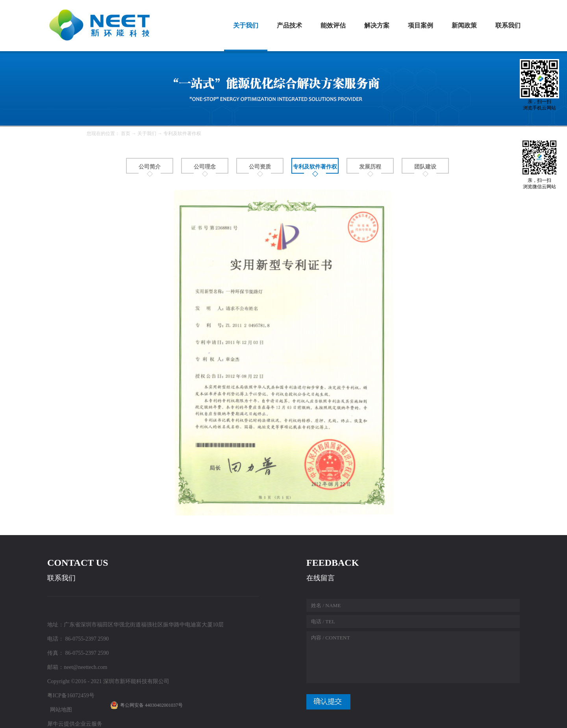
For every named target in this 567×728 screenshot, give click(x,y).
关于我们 (147, 133)
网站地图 (60, 710)
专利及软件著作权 (182, 133)
